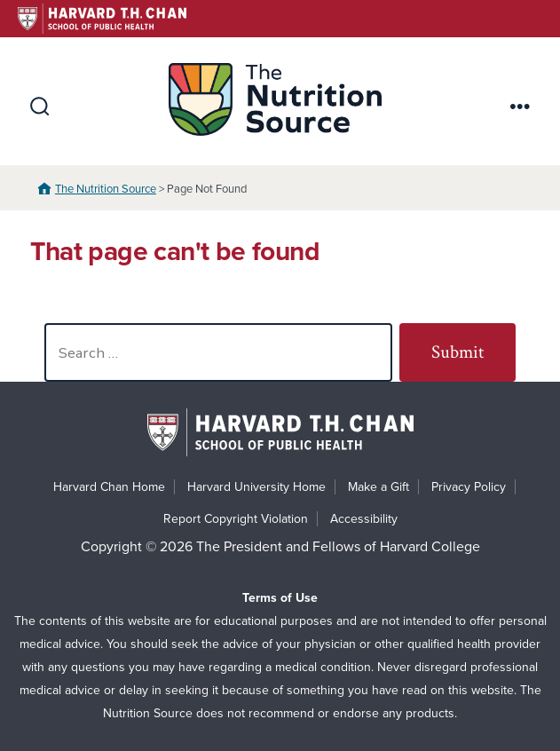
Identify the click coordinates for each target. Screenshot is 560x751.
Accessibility (364, 519)
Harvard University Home (256, 487)
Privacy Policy (469, 487)
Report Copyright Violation (236, 519)
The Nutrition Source (106, 189)
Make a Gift (379, 487)
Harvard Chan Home (109, 487)
